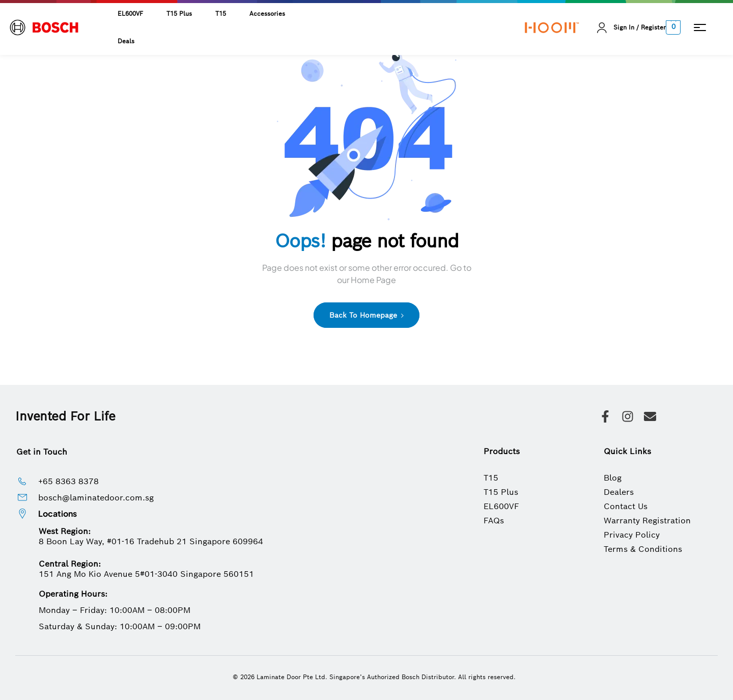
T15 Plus (179, 13)
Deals (126, 41)
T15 (221, 13)
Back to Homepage (366, 315)
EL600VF (130, 13)
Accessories (267, 13)
